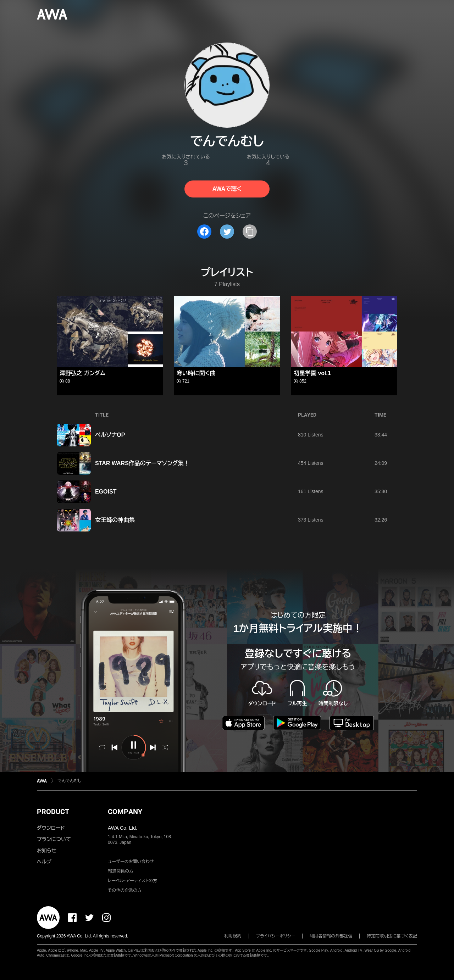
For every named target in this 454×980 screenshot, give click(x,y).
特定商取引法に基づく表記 (392, 936)
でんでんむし (70, 781)
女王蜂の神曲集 (115, 520)
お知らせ (47, 851)
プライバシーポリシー (276, 936)
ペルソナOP (110, 435)
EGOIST (106, 492)
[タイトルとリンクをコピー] (250, 232)
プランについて (54, 839)
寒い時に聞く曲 (196, 373)
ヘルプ (44, 862)
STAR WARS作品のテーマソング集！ (142, 463)
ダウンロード (51, 828)
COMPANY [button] (125, 812)
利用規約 (233, 936)
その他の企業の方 (125, 890)
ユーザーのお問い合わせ (131, 862)
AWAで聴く (227, 189)
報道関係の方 (121, 871)
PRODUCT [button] (53, 812)
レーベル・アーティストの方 (132, 881)
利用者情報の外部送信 (331, 936)
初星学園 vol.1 (312, 373)
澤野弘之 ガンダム (82, 373)
